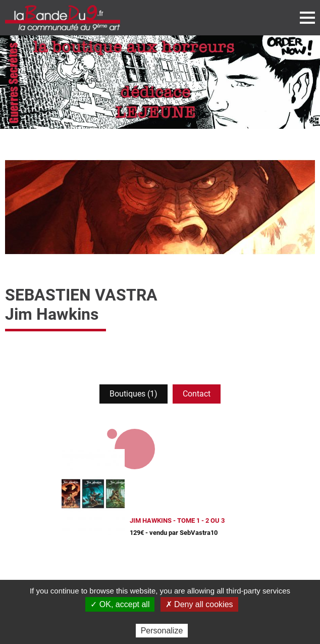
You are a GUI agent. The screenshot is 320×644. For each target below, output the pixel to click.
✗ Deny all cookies (199, 604)
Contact (197, 394)
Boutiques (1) (134, 394)
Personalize (162, 631)
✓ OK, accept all (120, 604)
